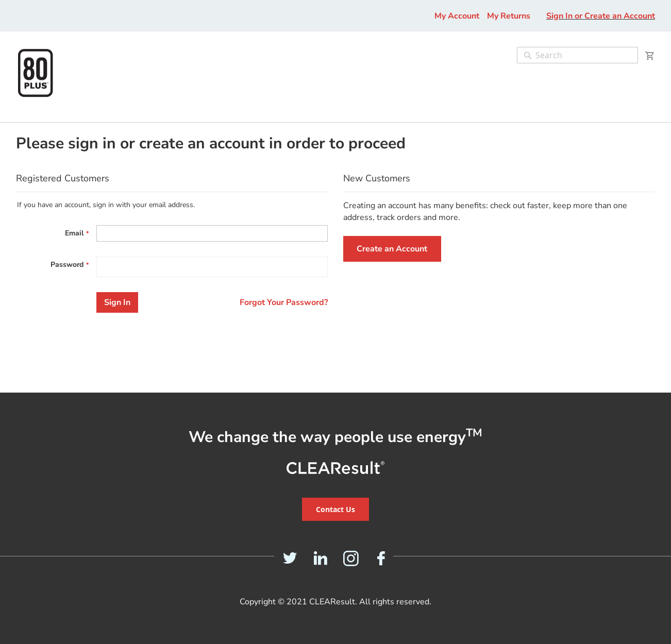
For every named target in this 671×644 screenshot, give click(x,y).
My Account (457, 16)
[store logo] (35, 73)
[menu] (10, 117)
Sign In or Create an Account (601, 16)
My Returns (509, 16)
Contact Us (335, 509)
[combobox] (577, 55)
